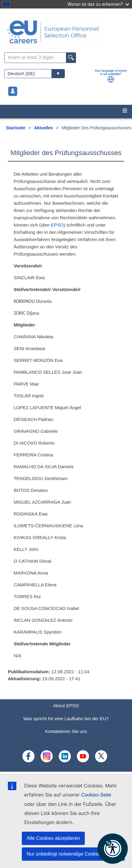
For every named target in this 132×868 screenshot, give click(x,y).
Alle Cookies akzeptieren (53, 838)
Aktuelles (44, 128)
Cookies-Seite (96, 795)
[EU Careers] (66, 32)
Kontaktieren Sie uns (66, 731)
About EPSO (66, 706)
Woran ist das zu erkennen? (98, 4)
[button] (111, 79)
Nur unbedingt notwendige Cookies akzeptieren (76, 854)
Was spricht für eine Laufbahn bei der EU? (66, 719)
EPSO (58, 225)
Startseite (16, 128)
